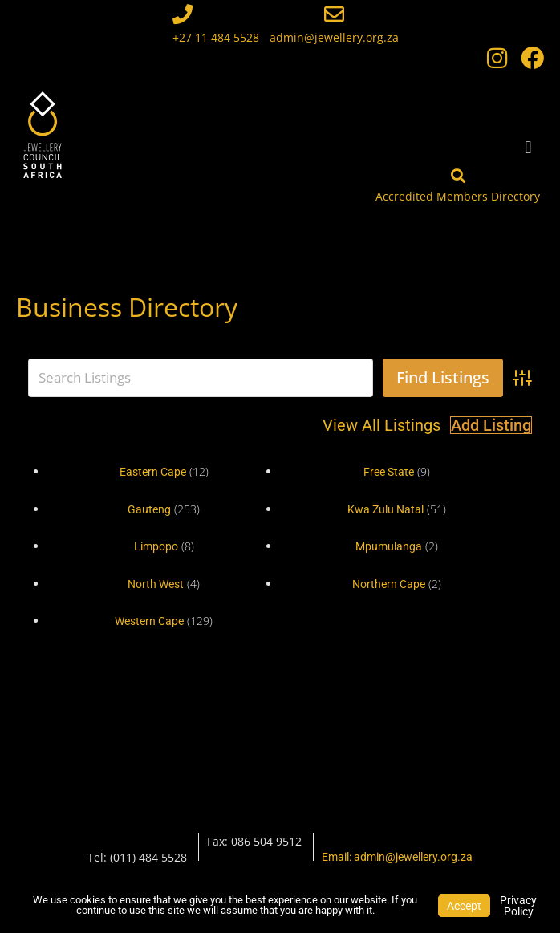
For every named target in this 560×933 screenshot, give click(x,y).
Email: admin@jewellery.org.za (397, 857)
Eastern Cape (153, 472)
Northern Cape (389, 584)
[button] (528, 147)
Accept (464, 906)
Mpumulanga (389, 546)
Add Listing (491, 425)
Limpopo (156, 546)
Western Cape (149, 621)
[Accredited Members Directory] (458, 176)
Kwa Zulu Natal (386, 509)
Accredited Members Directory (458, 196)
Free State (389, 472)
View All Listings (381, 425)
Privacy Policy (518, 906)
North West (156, 584)
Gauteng (149, 509)
